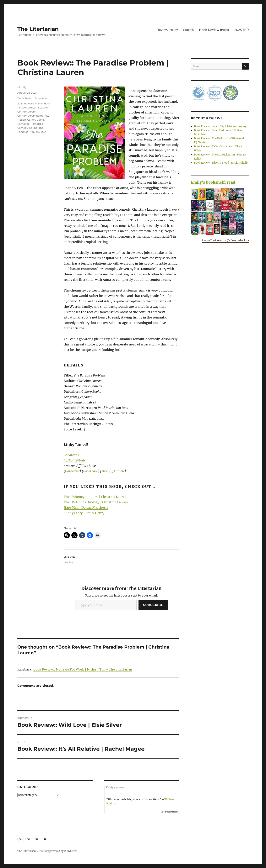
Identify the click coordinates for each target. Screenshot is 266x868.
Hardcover (72, 471)
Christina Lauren (38, 108)
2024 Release (26, 103)
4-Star (39, 103)
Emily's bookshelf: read (213, 182)
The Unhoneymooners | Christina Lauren (95, 497)
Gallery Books (36, 120)
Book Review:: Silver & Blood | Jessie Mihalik (221, 163)
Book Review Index (214, 30)
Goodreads (71, 455)
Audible (119, 471)
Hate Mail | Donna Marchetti (86, 508)
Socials (188, 30)
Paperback (91, 471)
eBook (106, 471)
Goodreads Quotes (169, 812)
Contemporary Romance (33, 116)
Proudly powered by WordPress (58, 851)
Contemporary (26, 112)
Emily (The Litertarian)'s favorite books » (225, 240)
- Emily (22, 87)
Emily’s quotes (115, 787)
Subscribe (153, 605)
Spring (33, 128)
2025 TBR (242, 30)
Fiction (22, 120)
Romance (41, 98)
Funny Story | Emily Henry (84, 513)
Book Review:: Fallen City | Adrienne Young (220, 126)
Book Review (25, 98)
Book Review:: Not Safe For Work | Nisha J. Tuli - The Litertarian (83, 669)
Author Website (75, 460)
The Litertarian (38, 29)
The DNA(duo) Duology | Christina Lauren (96, 502)
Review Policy (167, 30)
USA (43, 132)
